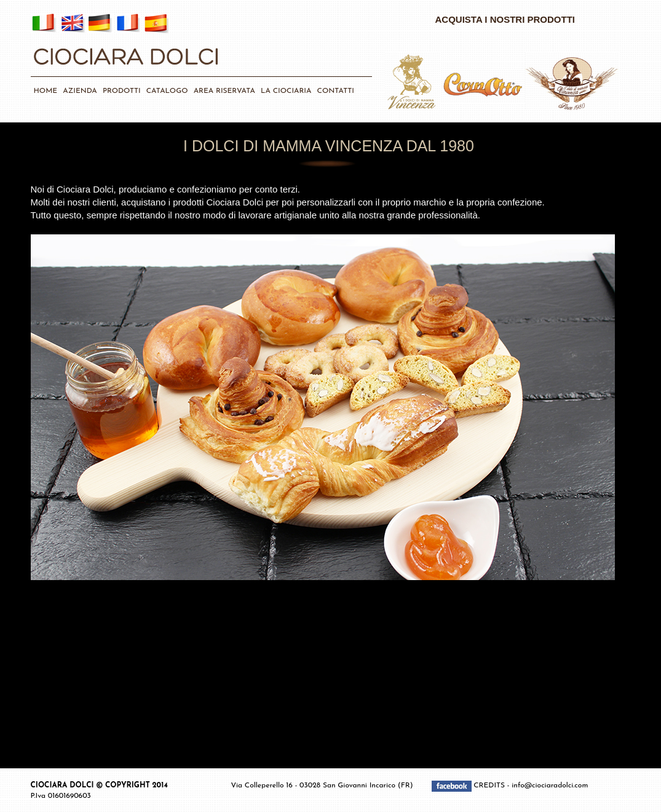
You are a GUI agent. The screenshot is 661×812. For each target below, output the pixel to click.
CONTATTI (336, 91)
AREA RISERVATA (224, 91)
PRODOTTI (122, 91)
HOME (46, 91)
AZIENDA (80, 91)
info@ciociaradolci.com (550, 786)
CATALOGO (167, 91)
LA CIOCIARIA (286, 91)
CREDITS (490, 786)
